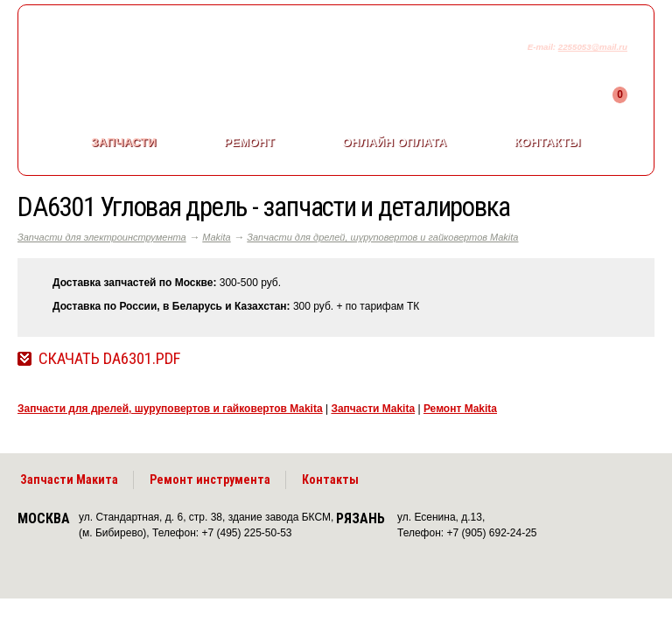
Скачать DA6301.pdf (109, 359)
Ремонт (249, 142)
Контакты (548, 142)
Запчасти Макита (69, 479)
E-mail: (543, 47)
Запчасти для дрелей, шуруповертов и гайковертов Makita (382, 237)
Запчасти (123, 142)
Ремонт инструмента (210, 479)
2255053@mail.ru (593, 47)
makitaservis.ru (163, 51)
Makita (216, 237)
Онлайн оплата (394, 142)
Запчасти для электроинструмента (102, 237)
